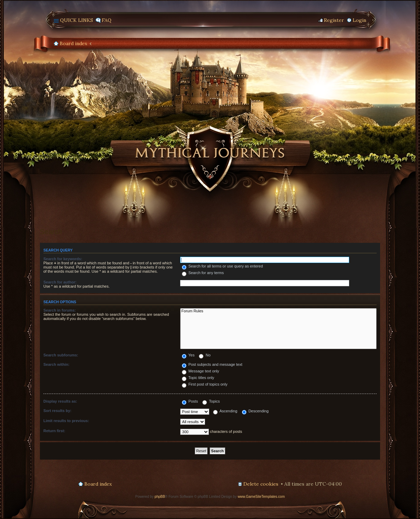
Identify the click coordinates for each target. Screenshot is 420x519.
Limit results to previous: (66, 421)
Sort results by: (57, 411)
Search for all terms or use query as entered (222, 266)
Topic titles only (198, 378)
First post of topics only (205, 384)
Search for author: (60, 282)
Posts (190, 401)
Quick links (77, 20)
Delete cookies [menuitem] (261, 484)
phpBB (160, 497)
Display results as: (60, 401)
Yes (188, 355)
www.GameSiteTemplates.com (261, 497)
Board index (73, 43)
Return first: (54, 431)
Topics (211, 401)
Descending (255, 411)
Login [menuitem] (359, 20)
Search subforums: (61, 355)
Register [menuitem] (334, 20)
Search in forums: (60, 310)
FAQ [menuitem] (107, 20)
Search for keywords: (63, 259)
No (205, 355)
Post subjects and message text (212, 364)
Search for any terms (203, 273)
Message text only (201, 371)
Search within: (56, 364)
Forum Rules (278, 311)
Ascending (225, 411)
